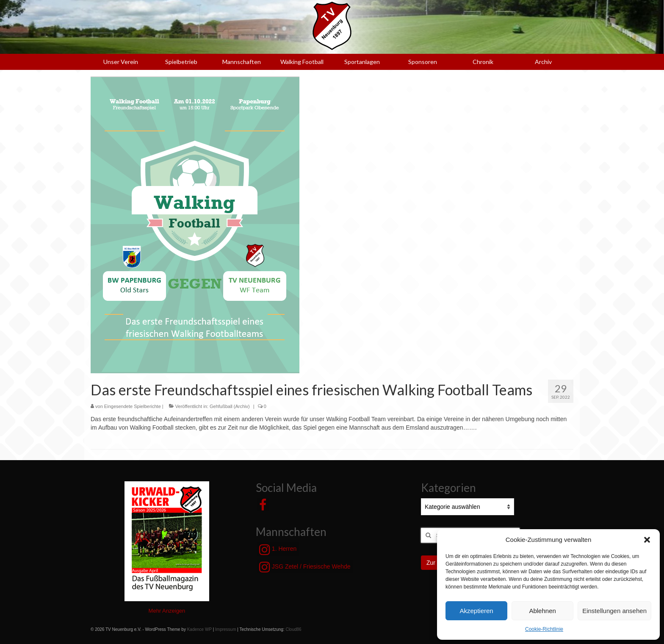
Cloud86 (293, 629)
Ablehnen (542, 611)
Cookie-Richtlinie (544, 629)
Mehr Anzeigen (167, 611)
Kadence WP (199, 629)
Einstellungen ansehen (614, 611)
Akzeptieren (476, 611)
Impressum (225, 629)
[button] (647, 540)
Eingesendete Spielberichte (133, 406)
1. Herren (278, 550)
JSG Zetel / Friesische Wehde (305, 567)
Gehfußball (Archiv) (230, 406)
